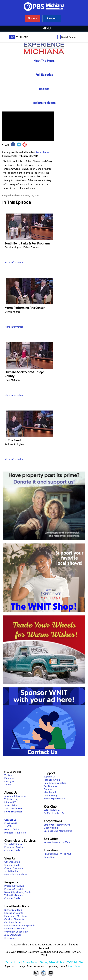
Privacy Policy (30, 962)
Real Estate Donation (55, 783)
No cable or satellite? (16, 874)
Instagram (10, 781)
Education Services (14, 847)
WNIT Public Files (14, 808)
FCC (36, 973)
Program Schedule (14, 889)
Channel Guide (12, 850)
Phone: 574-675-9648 (15, 833)
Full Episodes (44, 75)
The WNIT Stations (14, 844)
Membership (50, 792)
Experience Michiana (44, 48)
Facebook (10, 778)
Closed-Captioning (14, 868)
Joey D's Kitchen (13, 935)
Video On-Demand (14, 895)
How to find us (12, 830)
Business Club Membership (58, 831)
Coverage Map (12, 862)
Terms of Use (13, 962)
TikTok (8, 785)
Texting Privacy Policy (52, 962)
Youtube (9, 775)
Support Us (50, 777)
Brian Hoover (75, 966)
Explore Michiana (44, 103)
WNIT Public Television (44, 13)
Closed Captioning (51, 973)
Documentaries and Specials (20, 926)
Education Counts (14, 913)
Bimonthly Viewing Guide (18, 892)
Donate (48, 789)
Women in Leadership (16, 932)
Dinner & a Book (13, 910)
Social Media (11, 871)
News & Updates (13, 812)
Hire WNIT (10, 802)
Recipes (44, 89)
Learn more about (52, 18)
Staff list (9, 826)
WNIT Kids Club (52, 810)
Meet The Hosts (44, 61)
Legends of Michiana (15, 929)
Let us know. (43, 152)
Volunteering (11, 799)
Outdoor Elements (14, 919)
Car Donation (51, 786)
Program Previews (14, 886)
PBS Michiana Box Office (57, 842)
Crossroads (10, 938)
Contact (43, 973)
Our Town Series (13, 922)
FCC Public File (75, 962)
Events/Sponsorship (54, 799)
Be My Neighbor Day (55, 813)
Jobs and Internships (15, 796)
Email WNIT (11, 823)
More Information (14, 262)
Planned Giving (52, 780)
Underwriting (51, 828)
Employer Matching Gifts (57, 825)
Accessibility (11, 805)
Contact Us (10, 820)
